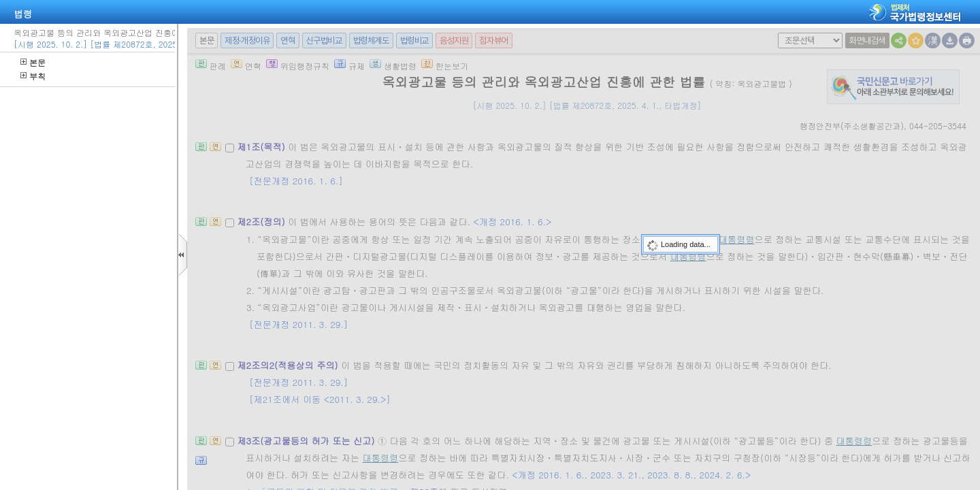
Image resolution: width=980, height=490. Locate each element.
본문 (33, 62)
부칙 (33, 76)
